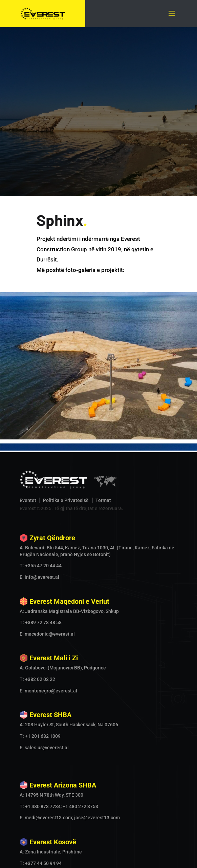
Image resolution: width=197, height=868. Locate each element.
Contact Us (157, 859)
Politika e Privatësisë (66, 375)
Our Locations (123, 859)
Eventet (28, 375)
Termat (103, 375)
